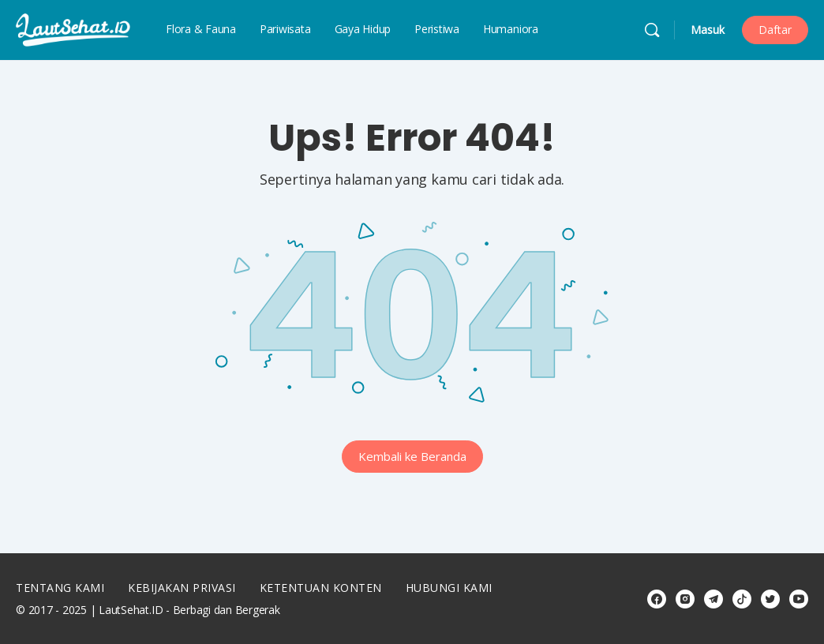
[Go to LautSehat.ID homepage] (73, 29)
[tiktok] (742, 599)
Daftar (775, 30)
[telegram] (714, 599)
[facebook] (657, 599)
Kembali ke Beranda (412, 456)
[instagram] (685, 599)
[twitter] (770, 599)
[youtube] (799, 599)
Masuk (708, 30)
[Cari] (652, 30)
